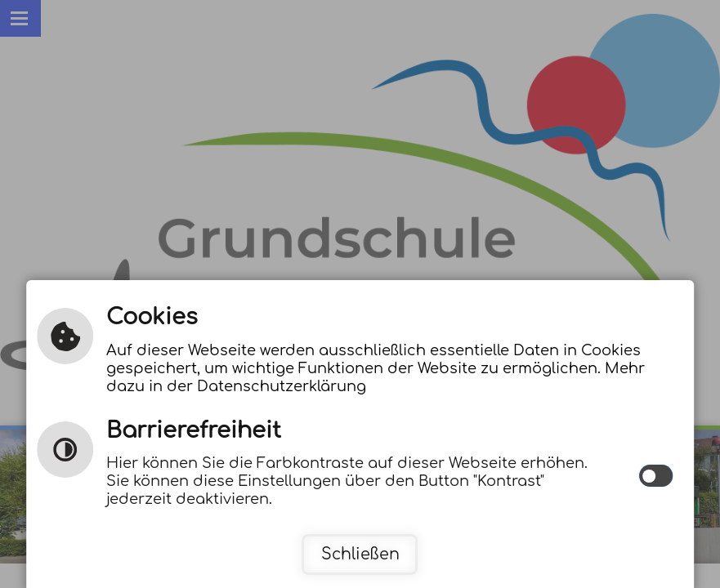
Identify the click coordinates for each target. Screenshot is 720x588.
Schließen (360, 554)
